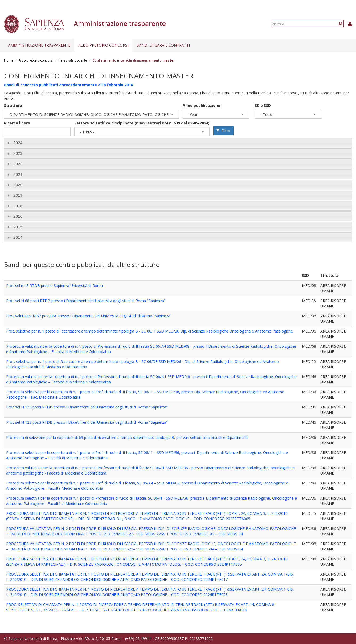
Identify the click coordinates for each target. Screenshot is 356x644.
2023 (18, 153)
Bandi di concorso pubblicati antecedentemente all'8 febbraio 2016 (68, 85)
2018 (18, 206)
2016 (18, 216)
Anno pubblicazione (201, 105)
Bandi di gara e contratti (163, 45)
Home (9, 60)
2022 (18, 164)
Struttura (13, 105)
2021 (18, 174)
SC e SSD (263, 105)
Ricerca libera (17, 123)
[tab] (178, 143)
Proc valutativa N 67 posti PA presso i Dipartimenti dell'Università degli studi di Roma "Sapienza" (89, 316)
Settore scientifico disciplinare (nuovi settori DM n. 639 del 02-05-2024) (142, 123)
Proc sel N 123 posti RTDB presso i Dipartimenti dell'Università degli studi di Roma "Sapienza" (87, 407)
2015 (18, 227)
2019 (18, 195)
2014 (18, 237)
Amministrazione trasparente (39, 45)
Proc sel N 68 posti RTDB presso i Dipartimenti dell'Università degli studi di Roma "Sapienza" (86, 301)
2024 (18, 143)
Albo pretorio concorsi (103, 45)
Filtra (223, 131)
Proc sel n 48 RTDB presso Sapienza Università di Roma (54, 285)
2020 (18, 185)
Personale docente (73, 60)
